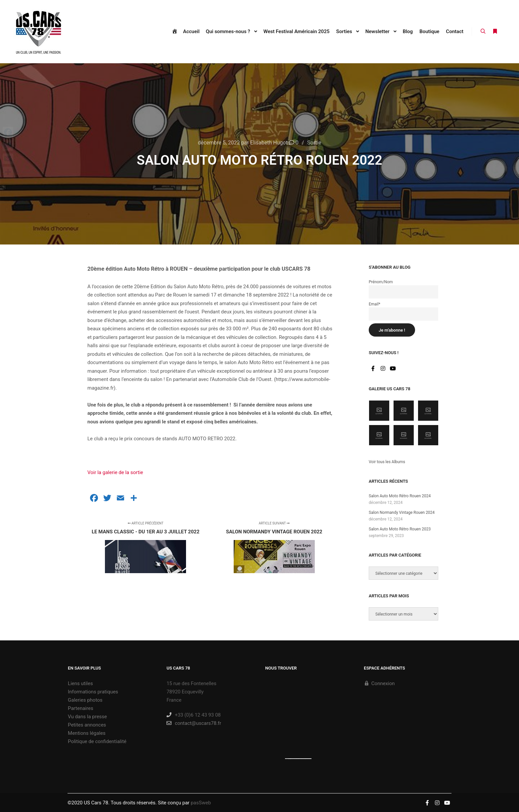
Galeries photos (85, 700)
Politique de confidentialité (97, 741)
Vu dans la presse (87, 717)
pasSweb (201, 803)
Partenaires (81, 708)
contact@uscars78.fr (194, 723)
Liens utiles (80, 683)
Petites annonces (87, 725)
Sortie (314, 143)
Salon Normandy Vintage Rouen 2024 (402, 513)
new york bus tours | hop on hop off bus (306, 759)
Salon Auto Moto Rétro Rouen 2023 (400, 529)
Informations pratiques (93, 692)
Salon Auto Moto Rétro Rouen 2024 (400, 496)
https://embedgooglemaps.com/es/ (294, 759)
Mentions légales (87, 733)
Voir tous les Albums (387, 462)
